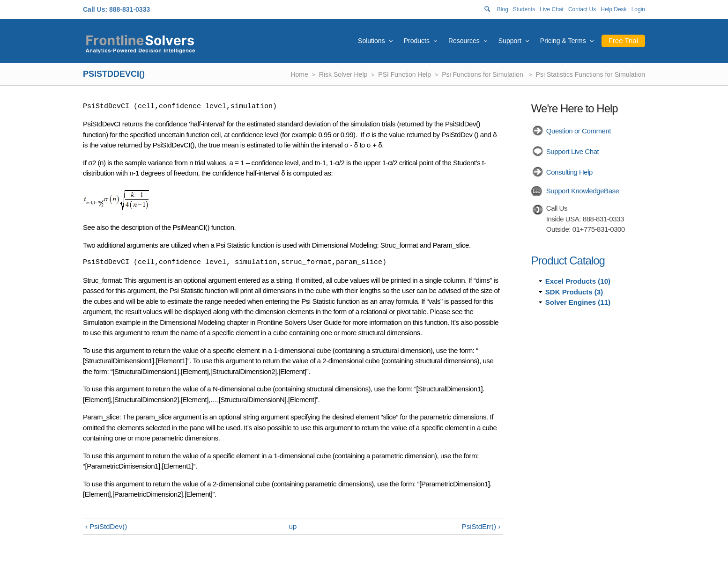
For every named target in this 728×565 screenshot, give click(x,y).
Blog (503, 9)
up (293, 526)
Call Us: (95, 9)
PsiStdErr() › (481, 526)
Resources (464, 41)
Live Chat (552, 9)
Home (299, 74)
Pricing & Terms (563, 41)
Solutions (371, 41)
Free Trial (623, 40)
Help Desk (613, 9)
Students (524, 9)
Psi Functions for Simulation (483, 74)
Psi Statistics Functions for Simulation (591, 74)
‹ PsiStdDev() (106, 526)
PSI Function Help (405, 74)
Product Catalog (568, 260)
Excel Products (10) (578, 281)
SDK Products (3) (574, 292)
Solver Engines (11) (578, 302)
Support (510, 41)
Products (417, 41)
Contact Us (582, 9)
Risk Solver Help (343, 74)
